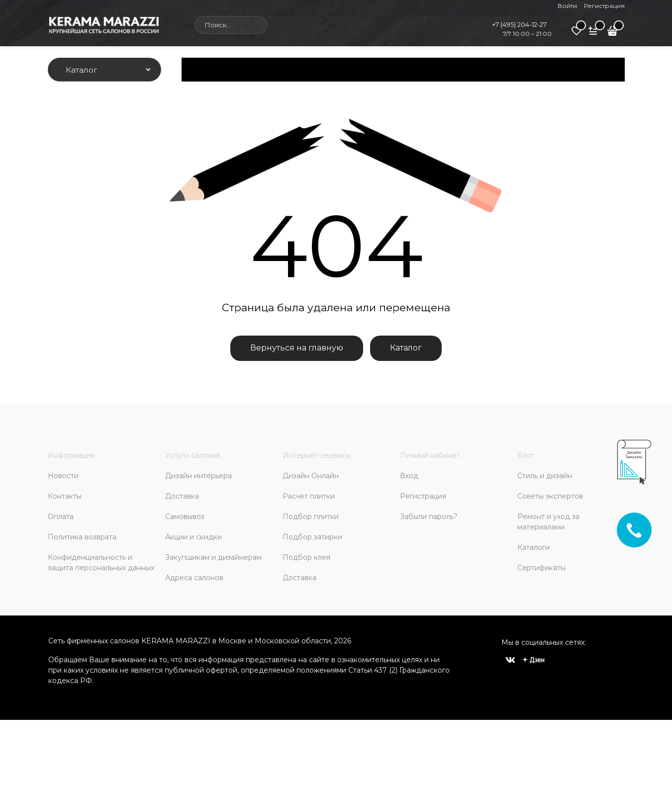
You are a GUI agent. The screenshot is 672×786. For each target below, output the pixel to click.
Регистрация (604, 6)
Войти (567, 6)
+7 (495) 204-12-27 (519, 24)
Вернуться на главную (297, 348)
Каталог (406, 348)
